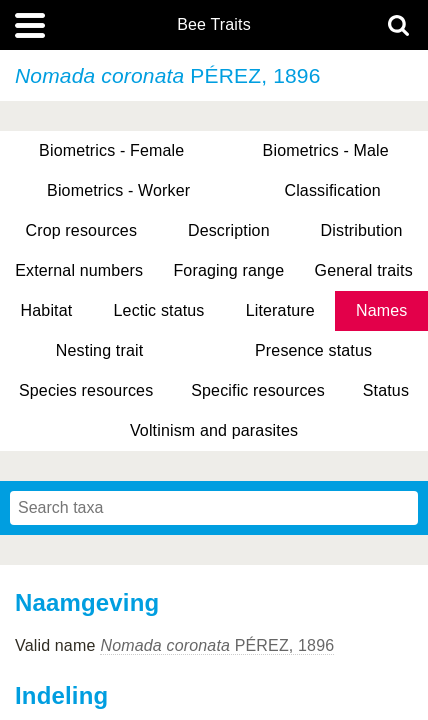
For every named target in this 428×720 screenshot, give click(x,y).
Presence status (313, 350)
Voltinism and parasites (214, 430)
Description (229, 230)
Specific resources (258, 390)
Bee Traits (214, 25)
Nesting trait (99, 350)
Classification (332, 190)
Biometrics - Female (111, 150)
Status (386, 390)
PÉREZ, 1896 (217, 645)
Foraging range (228, 270)
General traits (364, 270)
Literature (280, 310)
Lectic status (159, 310)
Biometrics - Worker (118, 190)
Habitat (47, 310)
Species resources (86, 390)
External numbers (79, 270)
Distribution (362, 230)
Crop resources (81, 230)
